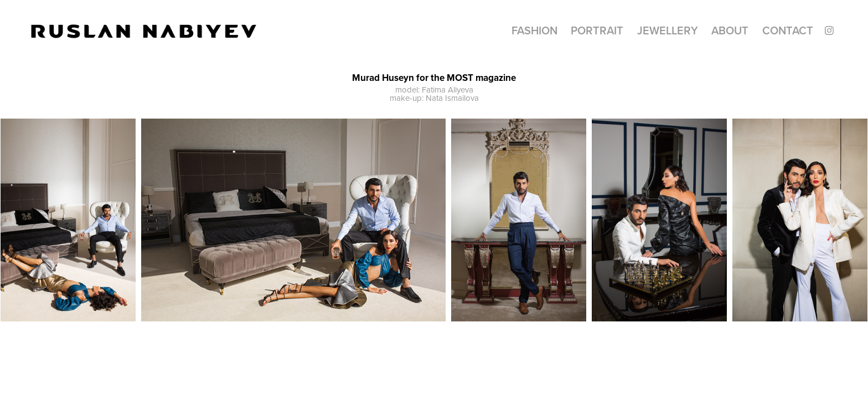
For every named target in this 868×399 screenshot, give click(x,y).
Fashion (534, 30)
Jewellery (668, 30)
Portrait (597, 30)
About (730, 30)
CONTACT (788, 30)
